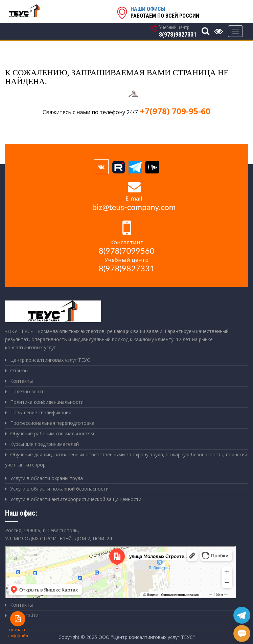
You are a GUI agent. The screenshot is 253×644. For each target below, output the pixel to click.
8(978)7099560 (127, 251)
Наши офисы (148, 9)
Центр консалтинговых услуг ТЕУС (50, 360)
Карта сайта (24, 615)
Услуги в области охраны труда (47, 478)
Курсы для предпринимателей (44, 444)
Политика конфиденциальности (47, 402)
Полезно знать (27, 391)
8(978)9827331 (178, 34)
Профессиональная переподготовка (52, 423)
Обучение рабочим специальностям (52, 433)
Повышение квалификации (41, 412)
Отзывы (19, 370)
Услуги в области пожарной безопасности (59, 489)
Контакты (21, 381)
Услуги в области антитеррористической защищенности (76, 499)
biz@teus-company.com (134, 207)
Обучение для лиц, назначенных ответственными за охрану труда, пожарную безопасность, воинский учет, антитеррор (126, 460)
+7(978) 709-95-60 (175, 111)
